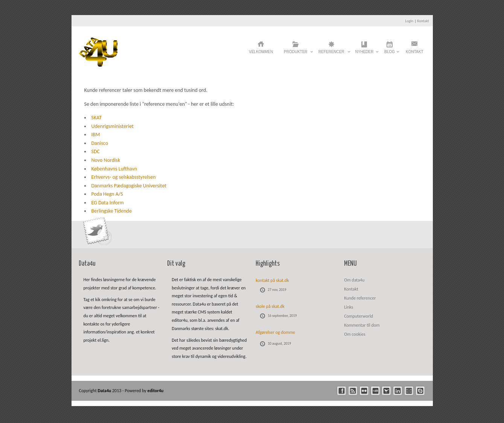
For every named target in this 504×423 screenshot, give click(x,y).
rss (353, 391)
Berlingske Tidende (112, 211)
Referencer (331, 54)
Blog (390, 54)
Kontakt (423, 21)
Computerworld (359, 316)
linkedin (398, 391)
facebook (342, 391)
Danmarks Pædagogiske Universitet (129, 186)
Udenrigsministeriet (113, 126)
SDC (96, 151)
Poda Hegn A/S (107, 194)
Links (349, 307)
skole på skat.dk (270, 306)
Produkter (296, 54)
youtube (375, 391)
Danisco (100, 143)
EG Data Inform (108, 203)
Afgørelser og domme (275, 332)
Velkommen (261, 52)
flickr (364, 391)
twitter (386, 391)
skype (420, 391)
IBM (96, 135)
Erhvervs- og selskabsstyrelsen (124, 177)
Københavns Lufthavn (114, 169)
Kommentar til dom (362, 325)
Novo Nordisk (106, 160)
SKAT (97, 118)
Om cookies (355, 334)
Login (409, 21)
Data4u (105, 391)
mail (409, 391)
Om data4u (354, 280)
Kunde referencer (360, 298)
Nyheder (365, 54)
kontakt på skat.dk (272, 280)
